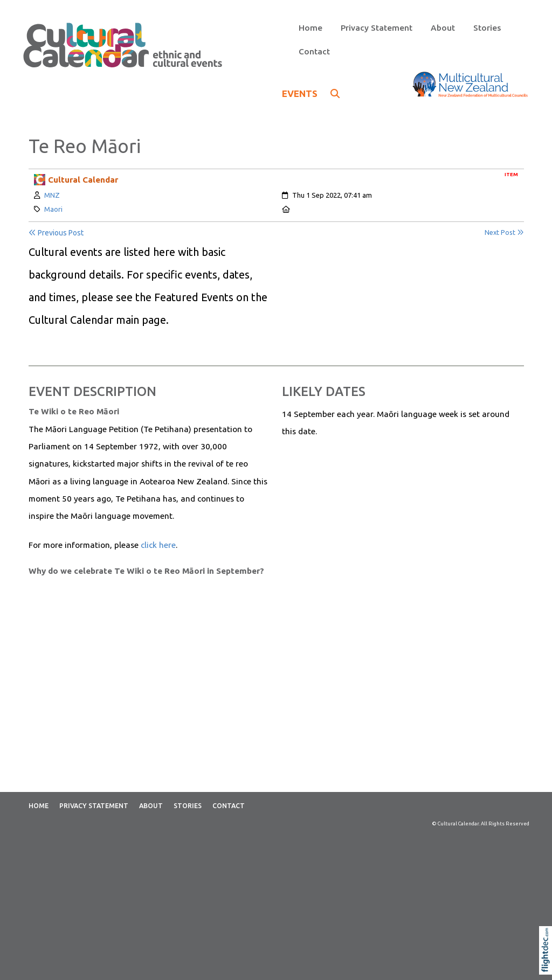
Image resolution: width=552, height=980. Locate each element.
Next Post (504, 232)
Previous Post (56, 233)
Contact (314, 51)
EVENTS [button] (311, 93)
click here (158, 545)
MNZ (52, 195)
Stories (487, 28)
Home (310, 28)
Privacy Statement (377, 28)
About (443, 28)
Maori (53, 209)
